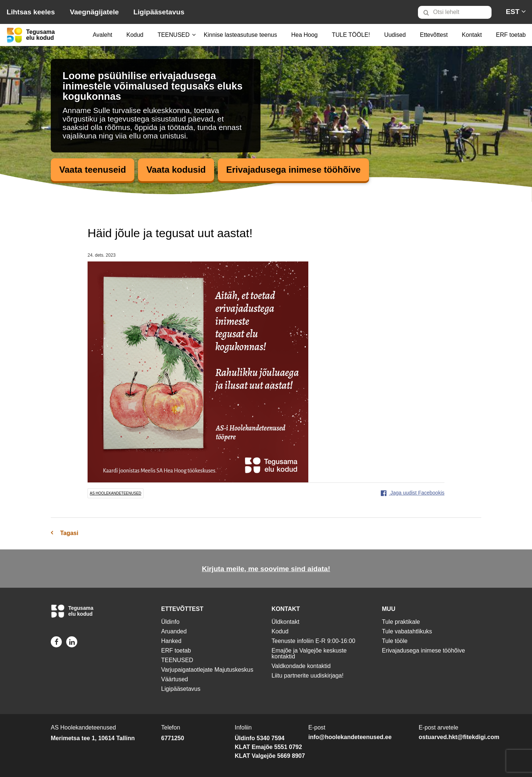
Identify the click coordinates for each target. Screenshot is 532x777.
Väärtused (175, 679)
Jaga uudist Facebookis (413, 493)
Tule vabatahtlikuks (407, 631)
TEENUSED (173, 35)
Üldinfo (170, 622)
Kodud (135, 35)
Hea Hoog (304, 35)
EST (513, 12)
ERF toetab (511, 35)
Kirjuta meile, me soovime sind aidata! (266, 569)
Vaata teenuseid (93, 170)
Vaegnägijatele (94, 12)
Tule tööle (395, 641)
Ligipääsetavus (159, 12)
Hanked (171, 641)
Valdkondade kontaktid (301, 666)
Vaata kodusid (176, 170)
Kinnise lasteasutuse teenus (240, 35)
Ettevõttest (434, 35)
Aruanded (174, 631)
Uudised (395, 35)
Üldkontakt (285, 622)
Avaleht (102, 35)
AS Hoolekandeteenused (116, 493)
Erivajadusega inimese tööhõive (293, 170)
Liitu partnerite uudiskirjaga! (308, 676)
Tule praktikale (401, 622)
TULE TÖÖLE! (351, 35)
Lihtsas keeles (31, 12)
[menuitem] (458, 12)
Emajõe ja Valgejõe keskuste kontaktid (309, 653)
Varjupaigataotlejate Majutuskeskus (207, 670)
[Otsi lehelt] (455, 12)
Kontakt (472, 35)
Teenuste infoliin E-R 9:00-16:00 (313, 641)
